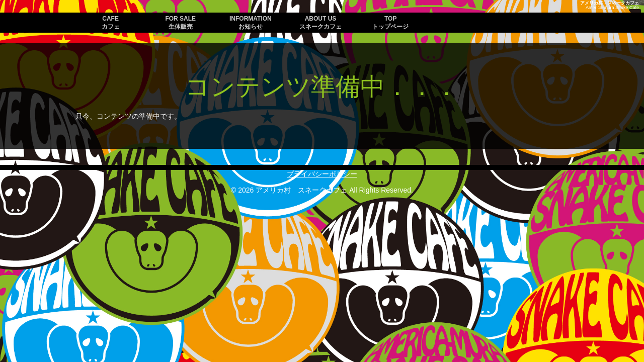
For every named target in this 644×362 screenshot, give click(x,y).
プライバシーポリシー (322, 174)
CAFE (111, 23)
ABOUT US (320, 23)
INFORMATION (251, 23)
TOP (390, 23)
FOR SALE (180, 23)
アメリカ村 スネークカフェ (610, 3)
